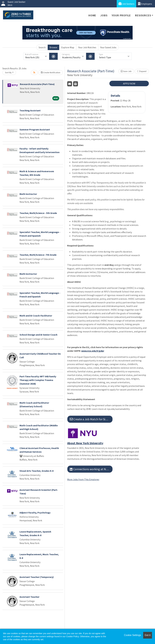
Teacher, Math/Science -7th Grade (38, 255)
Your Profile (121, 15)
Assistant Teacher (29, 597)
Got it (148, 635)
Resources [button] (143, 15)
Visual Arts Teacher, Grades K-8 (36, 471)
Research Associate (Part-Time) (37, 84)
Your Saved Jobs (108, 47)
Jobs (104, 15)
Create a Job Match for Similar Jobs (91, 419)
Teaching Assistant (30, 110)
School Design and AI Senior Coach (38, 335)
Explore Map (68, 47)
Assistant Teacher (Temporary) (37, 577)
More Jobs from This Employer (83, 479)
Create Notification (51, 72)
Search (42, 47)
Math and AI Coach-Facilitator (36, 316)
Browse (53, 47)
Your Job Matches (87, 47)
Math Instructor (28, 194)
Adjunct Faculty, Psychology (35, 513)
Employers (145, 4)
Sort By (8, 72)
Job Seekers (126, 4)
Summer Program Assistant (35, 129)
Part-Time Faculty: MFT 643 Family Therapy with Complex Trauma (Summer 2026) (38, 380)
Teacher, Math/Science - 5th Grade (38, 213)
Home (92, 15)
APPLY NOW (129, 84)
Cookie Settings (132, 635)
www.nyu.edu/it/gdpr (93, 351)
